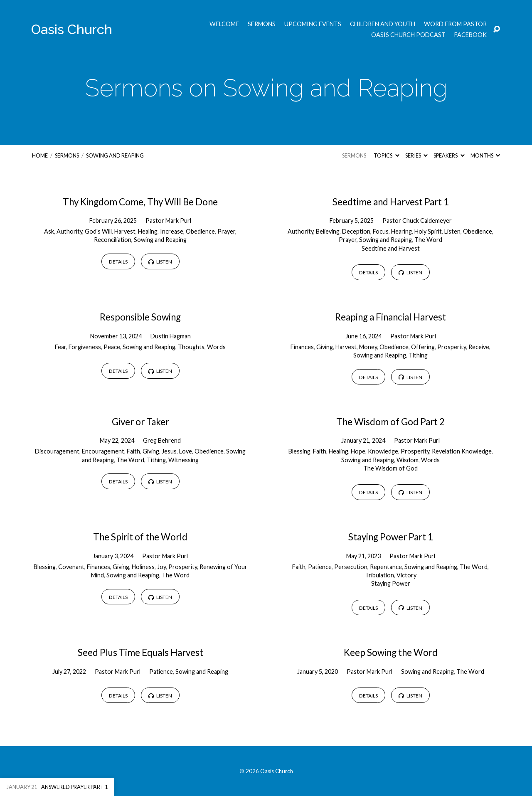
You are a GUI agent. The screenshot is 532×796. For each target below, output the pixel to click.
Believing (328, 231)
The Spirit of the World (140, 537)
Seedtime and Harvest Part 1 (391, 202)
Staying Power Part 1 (391, 537)
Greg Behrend (162, 440)
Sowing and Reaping (115, 155)
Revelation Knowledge (462, 451)
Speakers (449, 155)
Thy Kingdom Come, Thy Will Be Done (140, 202)
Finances (302, 347)
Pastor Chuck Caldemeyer (417, 221)
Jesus (169, 451)
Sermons (262, 24)
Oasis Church (72, 29)
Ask (49, 231)
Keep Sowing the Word (391, 652)
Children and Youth (383, 24)
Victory (406, 575)
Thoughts (191, 347)
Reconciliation (113, 240)
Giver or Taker (140, 422)
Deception (356, 231)
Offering (423, 347)
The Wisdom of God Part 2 (390, 422)
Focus (381, 231)
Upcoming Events (313, 24)
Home (40, 155)
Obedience (200, 231)
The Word (428, 240)
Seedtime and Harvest (391, 248)
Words (216, 347)
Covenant (71, 567)
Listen (160, 262)
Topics (386, 155)
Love (186, 451)
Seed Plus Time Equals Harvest (140, 652)
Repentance (386, 567)
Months (485, 155)
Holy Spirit (428, 231)
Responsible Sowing (140, 317)
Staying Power (391, 583)
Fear (60, 347)
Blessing (299, 451)
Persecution (351, 567)
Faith (133, 451)
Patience (320, 567)
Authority (69, 231)
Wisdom (408, 460)
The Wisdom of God (390, 468)
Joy (161, 567)
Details (118, 262)
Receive (479, 347)
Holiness (143, 567)
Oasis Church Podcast (408, 35)
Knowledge (383, 451)
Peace (112, 347)
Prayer (226, 231)
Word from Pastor (455, 24)
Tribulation (379, 575)
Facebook (470, 35)
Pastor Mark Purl (168, 221)
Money (368, 347)
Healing (148, 231)
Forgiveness (85, 347)
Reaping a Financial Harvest (390, 317)
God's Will (98, 231)
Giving (325, 347)
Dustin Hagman (171, 336)
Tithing (418, 355)
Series (416, 155)
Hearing (401, 231)
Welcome (224, 24)
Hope (358, 451)
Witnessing (183, 460)
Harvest (125, 231)
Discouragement (57, 451)
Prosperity (452, 347)
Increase (172, 231)
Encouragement (103, 451)
